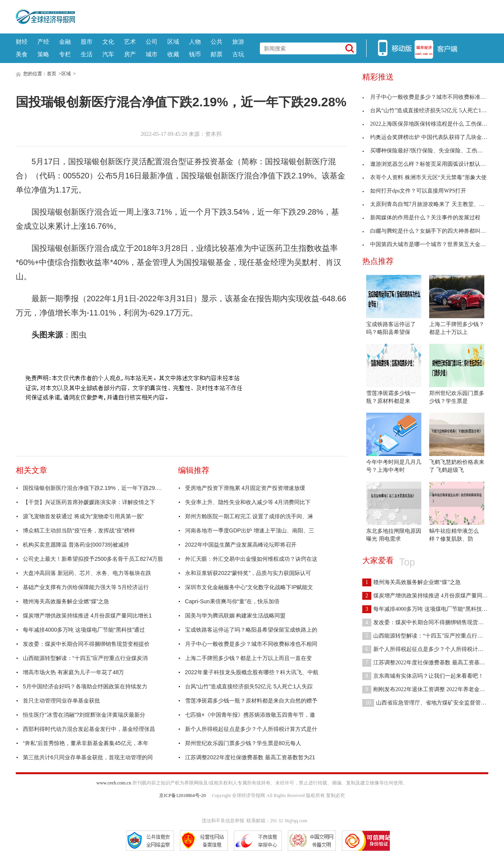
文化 (108, 42)
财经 (22, 42)
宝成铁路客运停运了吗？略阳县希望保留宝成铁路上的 (251, 630)
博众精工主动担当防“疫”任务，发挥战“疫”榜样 (79, 530)
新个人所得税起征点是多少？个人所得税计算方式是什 (251, 729)
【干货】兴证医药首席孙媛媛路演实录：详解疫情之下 (89, 502)
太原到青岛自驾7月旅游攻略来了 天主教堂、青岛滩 (429, 204)
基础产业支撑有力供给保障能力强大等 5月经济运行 (86, 587)
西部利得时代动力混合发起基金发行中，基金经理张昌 (89, 729)
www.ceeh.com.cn (114, 783)
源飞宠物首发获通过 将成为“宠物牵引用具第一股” (83, 516)
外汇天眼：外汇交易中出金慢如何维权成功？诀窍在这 (251, 559)
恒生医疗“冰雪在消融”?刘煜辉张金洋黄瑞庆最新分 (84, 715)
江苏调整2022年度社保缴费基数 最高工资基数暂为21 (250, 757)
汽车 (108, 54)
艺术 (130, 42)
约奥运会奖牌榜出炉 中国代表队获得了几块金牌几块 (430, 137)
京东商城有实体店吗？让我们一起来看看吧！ (423, 676)
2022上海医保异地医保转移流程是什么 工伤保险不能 (430, 124)
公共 (217, 42)
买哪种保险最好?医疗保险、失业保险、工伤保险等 (428, 151)
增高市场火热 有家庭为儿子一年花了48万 (73, 672)
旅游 (238, 42)
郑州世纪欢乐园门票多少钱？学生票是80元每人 (243, 743)
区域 (173, 42)
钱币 (195, 54)
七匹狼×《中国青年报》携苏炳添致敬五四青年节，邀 (250, 715)
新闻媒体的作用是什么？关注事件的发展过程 (421, 218)
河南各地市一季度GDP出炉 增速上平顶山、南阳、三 (250, 530)
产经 (43, 42)
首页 (52, 74)
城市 (152, 54)
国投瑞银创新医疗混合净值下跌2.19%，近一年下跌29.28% (94, 488)
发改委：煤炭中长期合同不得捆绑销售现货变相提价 (86, 644)
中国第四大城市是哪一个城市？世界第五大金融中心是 (432, 244)
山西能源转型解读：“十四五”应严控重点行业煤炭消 (85, 658)
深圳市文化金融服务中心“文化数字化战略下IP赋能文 (249, 587)
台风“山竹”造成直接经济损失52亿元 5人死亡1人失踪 (249, 686)
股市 (87, 42)
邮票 (217, 54)
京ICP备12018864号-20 (183, 795)
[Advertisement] (282, 16)
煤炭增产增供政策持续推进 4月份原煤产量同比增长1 (87, 616)
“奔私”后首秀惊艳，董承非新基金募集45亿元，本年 (86, 743)
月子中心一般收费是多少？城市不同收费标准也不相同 (251, 644)
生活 (87, 54)
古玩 (238, 54)
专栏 (65, 54)
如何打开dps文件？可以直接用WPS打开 (414, 191)
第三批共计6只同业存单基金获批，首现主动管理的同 (88, 757)
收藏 (173, 54)
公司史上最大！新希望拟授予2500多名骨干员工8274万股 (93, 559)
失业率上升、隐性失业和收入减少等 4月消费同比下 (248, 502)
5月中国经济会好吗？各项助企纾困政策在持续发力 (85, 686)
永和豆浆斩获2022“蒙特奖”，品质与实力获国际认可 (248, 573)
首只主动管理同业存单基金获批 (61, 701)
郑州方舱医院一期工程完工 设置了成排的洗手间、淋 (249, 516)
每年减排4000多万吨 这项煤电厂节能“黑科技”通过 (84, 630)
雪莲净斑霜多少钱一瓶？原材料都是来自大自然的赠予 (251, 701)
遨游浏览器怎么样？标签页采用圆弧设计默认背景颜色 (432, 164)
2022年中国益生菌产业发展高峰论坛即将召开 (241, 545)
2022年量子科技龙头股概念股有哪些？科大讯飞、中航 (252, 672)
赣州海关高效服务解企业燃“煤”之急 (66, 601)
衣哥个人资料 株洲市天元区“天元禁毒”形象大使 (424, 177)
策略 (43, 54)
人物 (195, 42)
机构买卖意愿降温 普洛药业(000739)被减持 (76, 545)
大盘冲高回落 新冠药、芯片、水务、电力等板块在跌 (87, 573)
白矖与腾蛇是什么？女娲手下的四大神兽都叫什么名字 (432, 231)
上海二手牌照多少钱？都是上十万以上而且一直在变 (248, 658)
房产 (130, 54)
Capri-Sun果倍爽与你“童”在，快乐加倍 (232, 601)
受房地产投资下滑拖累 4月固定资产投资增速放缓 (245, 488)
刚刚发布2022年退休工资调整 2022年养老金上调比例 (432, 689)
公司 (152, 42)
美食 (22, 54)
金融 (65, 42)
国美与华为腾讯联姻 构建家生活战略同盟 (235, 616)
